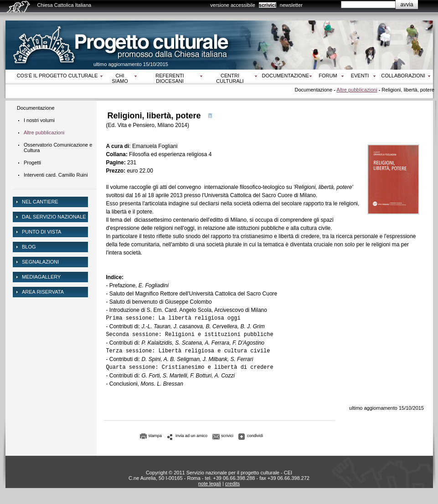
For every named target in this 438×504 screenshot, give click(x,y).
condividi (255, 436)
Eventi (360, 76)
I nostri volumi (39, 120)
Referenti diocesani (170, 78)
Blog (29, 247)
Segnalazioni (40, 262)
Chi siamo (120, 78)
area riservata (43, 292)
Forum (328, 76)
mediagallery (41, 277)
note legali (210, 484)
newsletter (291, 5)
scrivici (268, 5)
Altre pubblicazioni (357, 90)
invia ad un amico (191, 436)
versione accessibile (232, 5)
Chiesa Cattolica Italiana (64, 5)
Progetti (32, 163)
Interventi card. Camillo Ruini (56, 175)
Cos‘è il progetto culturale (57, 76)
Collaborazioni (403, 76)
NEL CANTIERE (40, 202)
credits (232, 484)
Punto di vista (41, 232)
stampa (155, 436)
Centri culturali (230, 78)
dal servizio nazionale (54, 217)
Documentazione (286, 76)
